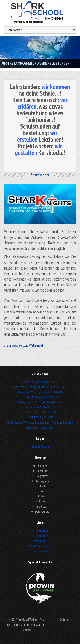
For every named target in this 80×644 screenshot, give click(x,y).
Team (42, 491)
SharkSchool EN (40, 536)
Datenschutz (42, 512)
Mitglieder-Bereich (40, 447)
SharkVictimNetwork (40, 546)
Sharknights (40, 551)
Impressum (42, 506)
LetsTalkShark (40, 541)
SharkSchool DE (40, 531)
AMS (72, 620)
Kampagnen (42, 481)
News (42, 501)
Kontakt (42, 496)
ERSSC (42, 486)
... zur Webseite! (24, 345)
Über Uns (42, 466)
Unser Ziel (42, 471)
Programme (42, 476)
